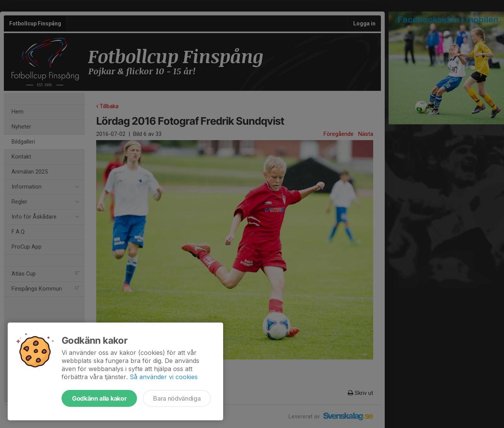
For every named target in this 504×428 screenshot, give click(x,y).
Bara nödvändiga (177, 398)
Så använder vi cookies (164, 377)
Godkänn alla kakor (99, 398)
